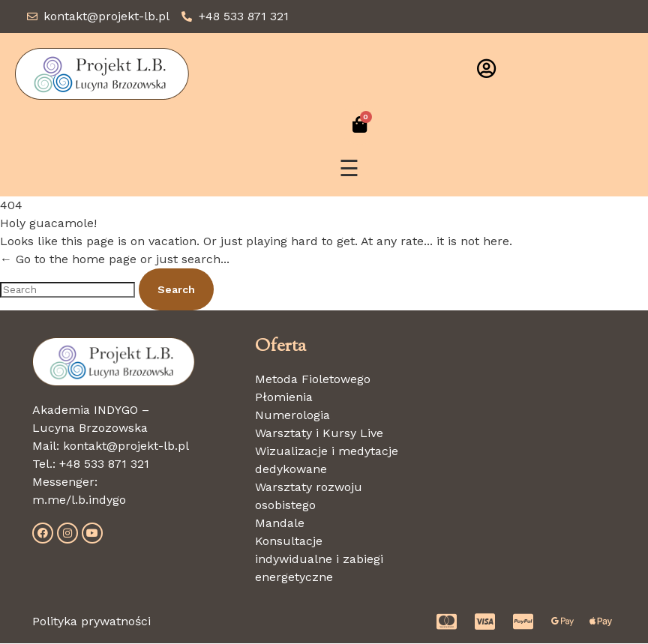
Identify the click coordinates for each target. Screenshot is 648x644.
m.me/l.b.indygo (79, 500)
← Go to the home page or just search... (115, 260)
